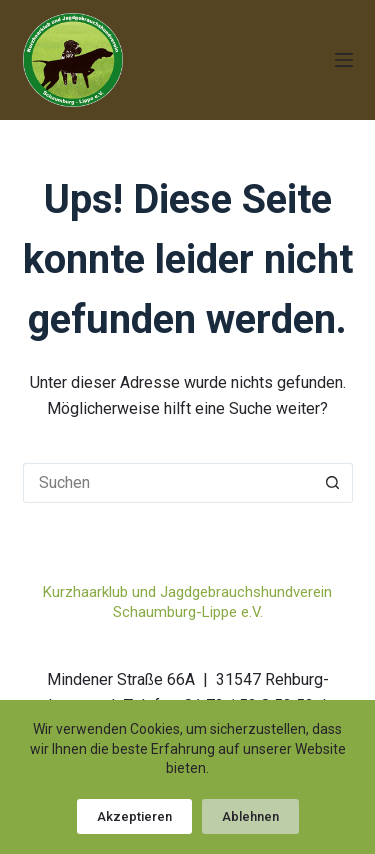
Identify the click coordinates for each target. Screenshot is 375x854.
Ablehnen (250, 816)
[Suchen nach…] (168, 483)
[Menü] (344, 60)
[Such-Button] (333, 483)
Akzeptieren (134, 816)
